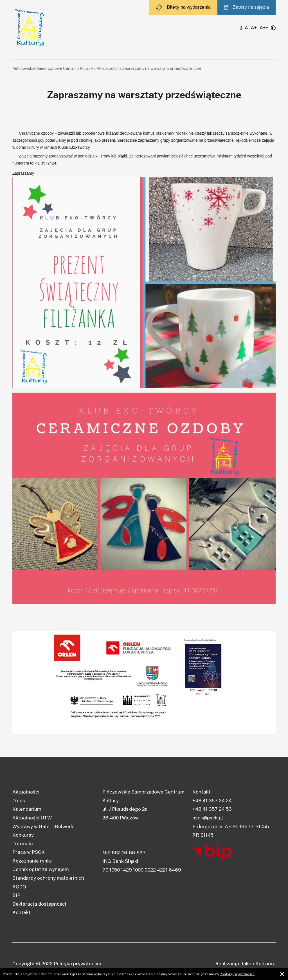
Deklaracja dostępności (39, 904)
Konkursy (23, 835)
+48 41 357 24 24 (212, 801)
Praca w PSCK (29, 852)
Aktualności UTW (32, 818)
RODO (19, 887)
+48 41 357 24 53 (212, 809)
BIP (16, 895)
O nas (19, 801)
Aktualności (107, 68)
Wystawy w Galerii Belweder (44, 826)
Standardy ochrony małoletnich (48, 878)
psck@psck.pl (208, 818)
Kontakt (22, 912)
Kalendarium (27, 809)
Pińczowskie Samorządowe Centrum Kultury (53, 68)
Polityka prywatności (77, 964)
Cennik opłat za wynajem (41, 869)
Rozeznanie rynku (32, 861)
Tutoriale (23, 844)
